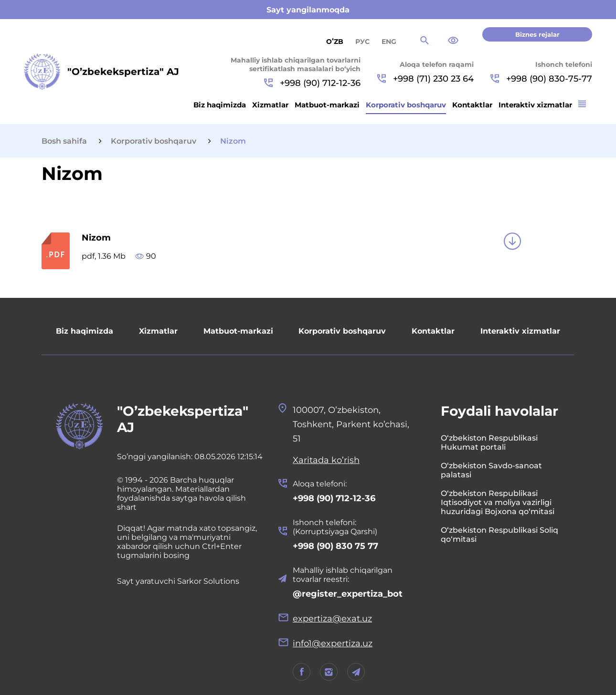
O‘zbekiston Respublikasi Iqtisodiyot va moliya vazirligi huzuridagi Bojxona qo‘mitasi (498, 502)
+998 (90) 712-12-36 (312, 83)
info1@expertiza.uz (333, 643)
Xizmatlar (270, 105)
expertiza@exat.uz (332, 619)
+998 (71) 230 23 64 (425, 79)
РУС (362, 42)
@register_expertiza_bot (348, 594)
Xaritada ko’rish (326, 460)
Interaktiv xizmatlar (535, 105)
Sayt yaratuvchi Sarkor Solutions (178, 581)
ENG (389, 42)
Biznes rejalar (537, 34)
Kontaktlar (472, 105)
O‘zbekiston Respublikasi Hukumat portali (489, 442)
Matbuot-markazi (327, 105)
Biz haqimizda (220, 105)
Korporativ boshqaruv (406, 105)
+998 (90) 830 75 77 (335, 546)
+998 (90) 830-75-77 (541, 79)
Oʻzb (335, 42)
